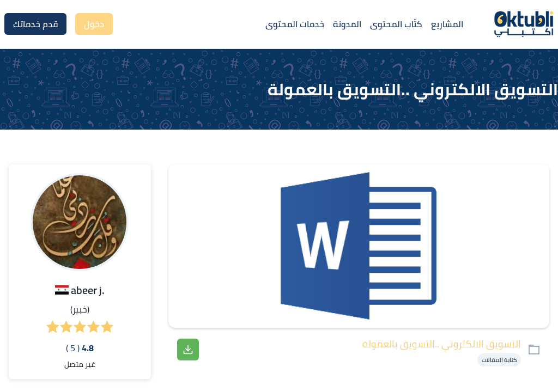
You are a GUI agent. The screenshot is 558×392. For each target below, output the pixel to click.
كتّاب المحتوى (396, 24)
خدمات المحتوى (295, 24)
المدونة (347, 24)
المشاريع (447, 24)
